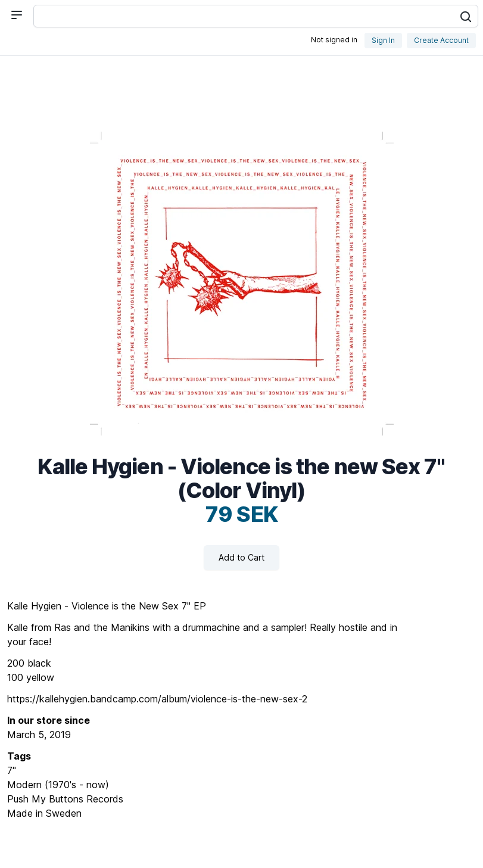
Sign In (383, 40)
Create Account (441, 40)
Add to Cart (241, 557)
